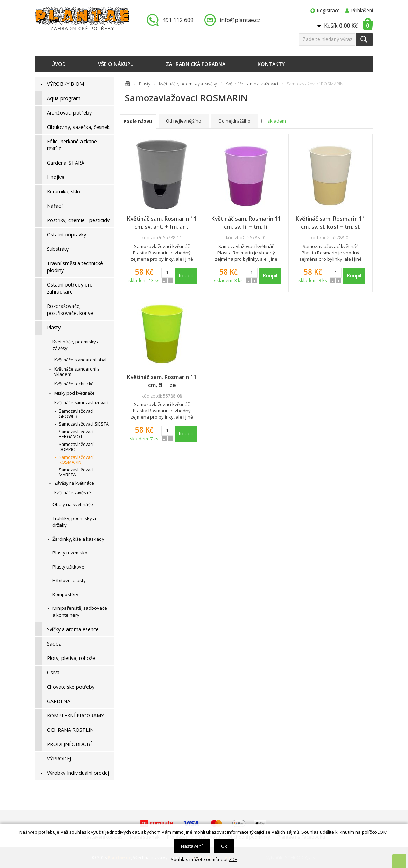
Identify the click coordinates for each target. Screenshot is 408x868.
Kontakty (271, 64)
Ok (224, 846)
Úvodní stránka (128, 85)
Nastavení (192, 846)
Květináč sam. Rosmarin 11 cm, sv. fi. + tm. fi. (246, 223)
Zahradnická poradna (196, 64)
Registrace (328, 10)
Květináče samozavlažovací (252, 84)
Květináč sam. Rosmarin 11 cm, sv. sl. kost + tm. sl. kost (330, 223)
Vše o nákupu (116, 64)
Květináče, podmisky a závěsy (188, 84)
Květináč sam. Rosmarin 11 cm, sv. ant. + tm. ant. (162, 223)
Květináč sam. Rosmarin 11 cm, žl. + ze (162, 381)
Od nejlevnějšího (184, 121)
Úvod (59, 64)
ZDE (233, 859)
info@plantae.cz (240, 20)
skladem (277, 121)
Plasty (145, 84)
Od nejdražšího (234, 121)
